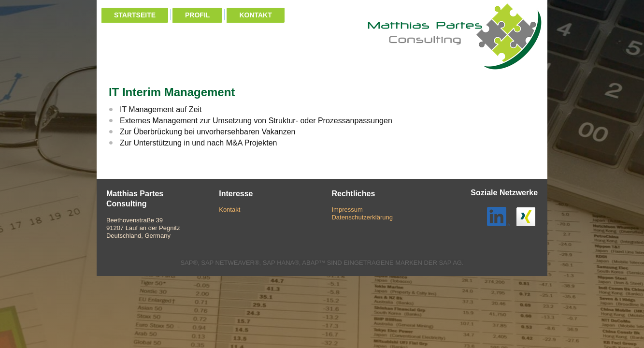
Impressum (347, 210)
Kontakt (255, 15)
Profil (197, 15)
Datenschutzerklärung (362, 217)
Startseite (135, 15)
